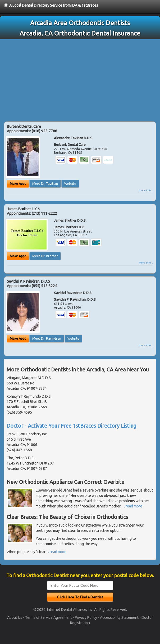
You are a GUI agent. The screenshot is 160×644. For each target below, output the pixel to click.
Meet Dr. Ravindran (47, 338)
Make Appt (18, 184)
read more (134, 506)
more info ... (146, 190)
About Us (15, 617)
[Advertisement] (80, 79)
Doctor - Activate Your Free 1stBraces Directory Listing (72, 426)
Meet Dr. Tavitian (45, 184)
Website (70, 184)
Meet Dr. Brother (45, 256)
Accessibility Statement (119, 617)
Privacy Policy (86, 617)
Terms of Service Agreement (49, 617)
